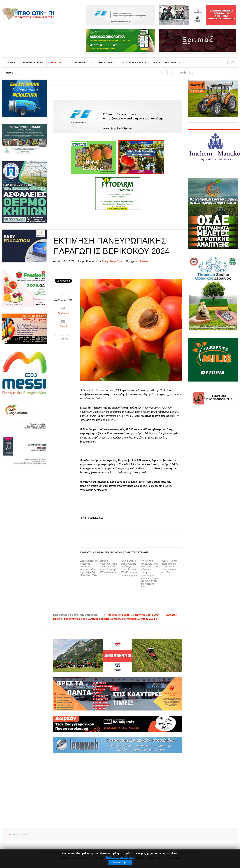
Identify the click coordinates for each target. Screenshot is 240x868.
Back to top (20, 835)
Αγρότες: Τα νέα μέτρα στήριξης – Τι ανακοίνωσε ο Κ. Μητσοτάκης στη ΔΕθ (170, 567)
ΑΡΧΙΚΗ (11, 62)
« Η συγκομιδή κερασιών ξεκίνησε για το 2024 (132, 615)
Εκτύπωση (63, 313)
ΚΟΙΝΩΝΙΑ (81, 62)
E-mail (63, 326)
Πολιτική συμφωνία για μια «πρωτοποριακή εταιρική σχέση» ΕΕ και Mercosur (109, 567)
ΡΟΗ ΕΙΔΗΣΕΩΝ (33, 62)
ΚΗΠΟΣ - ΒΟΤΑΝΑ (165, 62)
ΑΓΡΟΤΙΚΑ (57, 62)
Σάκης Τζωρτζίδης (112, 261)
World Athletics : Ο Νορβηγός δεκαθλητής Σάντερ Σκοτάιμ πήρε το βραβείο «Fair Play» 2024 (89, 568)
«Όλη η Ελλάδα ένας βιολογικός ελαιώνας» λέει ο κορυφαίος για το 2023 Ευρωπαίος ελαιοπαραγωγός (129, 568)
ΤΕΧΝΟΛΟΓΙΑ (107, 62)
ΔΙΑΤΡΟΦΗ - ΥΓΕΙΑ (135, 62)
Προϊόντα (144, 261)
